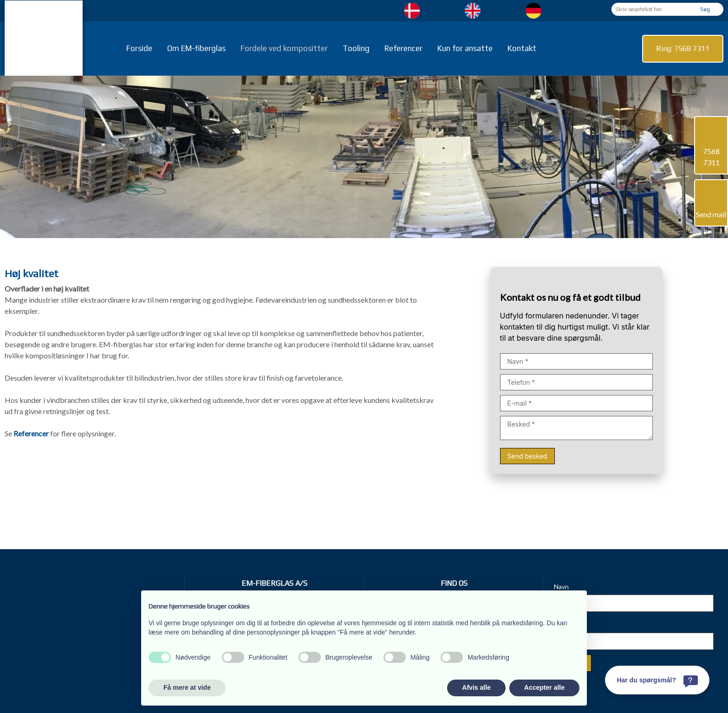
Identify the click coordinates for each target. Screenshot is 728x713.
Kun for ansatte (465, 48)
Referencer (403, 48)
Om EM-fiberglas (196, 48)
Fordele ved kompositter (284, 48)
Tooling (356, 48)
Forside (139, 48)
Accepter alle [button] (544, 687)
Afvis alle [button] (476, 687)
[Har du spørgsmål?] (657, 680)
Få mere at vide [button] (187, 687)
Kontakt (522, 48)
